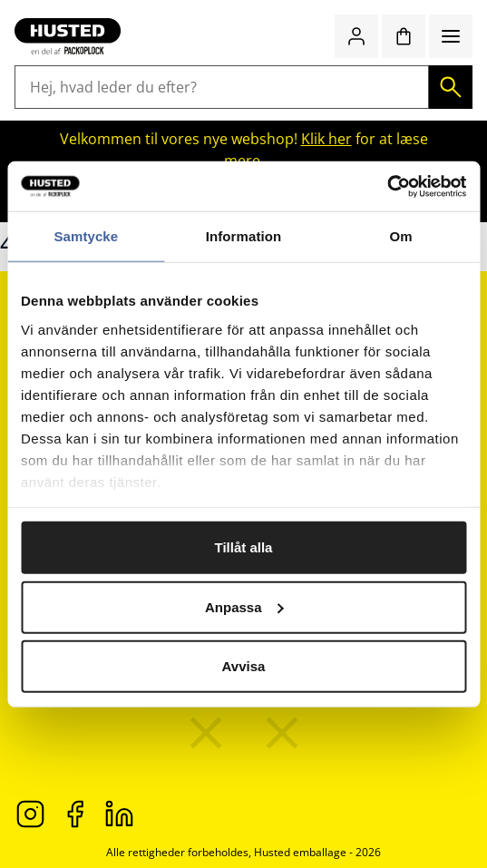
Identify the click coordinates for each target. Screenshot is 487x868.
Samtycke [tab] (86, 236)
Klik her (326, 139)
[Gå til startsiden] (68, 36)
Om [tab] (401, 236)
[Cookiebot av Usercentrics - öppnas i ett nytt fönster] (387, 186)
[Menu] (451, 36)
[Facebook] (75, 813)
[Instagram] (30, 813)
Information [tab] (244, 236)
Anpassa (244, 606)
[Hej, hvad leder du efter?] (222, 87)
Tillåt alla (244, 547)
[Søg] (451, 87)
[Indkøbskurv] (404, 36)
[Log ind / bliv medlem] (356, 36)
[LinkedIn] (119, 813)
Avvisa (244, 666)
